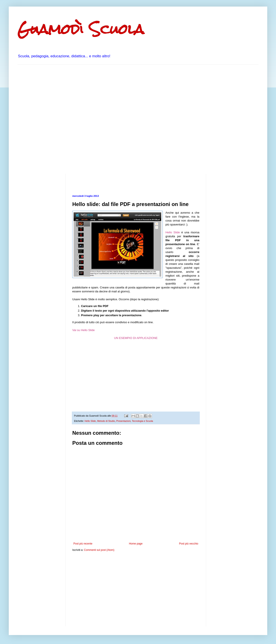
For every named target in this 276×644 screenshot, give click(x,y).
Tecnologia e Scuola (142, 421)
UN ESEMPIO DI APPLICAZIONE (136, 338)
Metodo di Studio (106, 421)
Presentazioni (123, 421)
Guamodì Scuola (81, 29)
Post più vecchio (189, 544)
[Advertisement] (48, 119)
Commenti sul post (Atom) (99, 550)
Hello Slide (173, 232)
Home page (136, 544)
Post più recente (83, 544)
